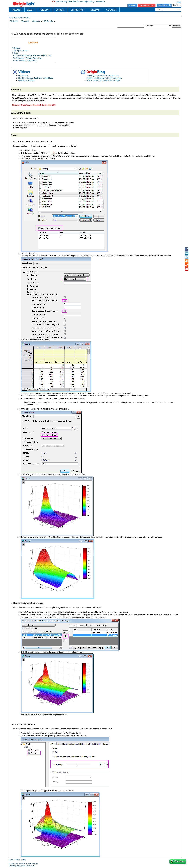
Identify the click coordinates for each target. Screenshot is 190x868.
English (11, 860)
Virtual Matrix (23, 76)
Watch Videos (164, 5)
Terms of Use (31, 866)
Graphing (36, 21)
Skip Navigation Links (19, 18)
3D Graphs (49, 21)
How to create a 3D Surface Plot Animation (104, 81)
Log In (179, 2)
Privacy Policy (21, 866)
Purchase (45, 10)
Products (17, 10)
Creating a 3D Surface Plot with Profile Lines (104, 78)
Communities (78, 10)
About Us (95, 10)
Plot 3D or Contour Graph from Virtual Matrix (36, 78)
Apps (31, 10)
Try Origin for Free (147, 5)
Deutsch (17, 860)
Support (60, 10)
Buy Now (132, 5)
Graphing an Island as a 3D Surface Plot (103, 76)
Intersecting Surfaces (27, 81)
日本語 (23, 860)
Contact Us (111, 10)
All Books (14, 21)
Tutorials (25, 21)
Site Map (12, 866)
